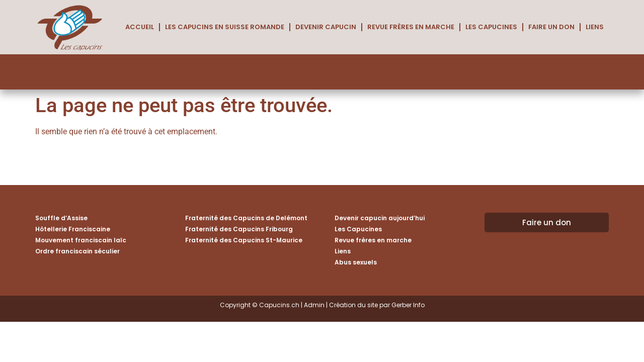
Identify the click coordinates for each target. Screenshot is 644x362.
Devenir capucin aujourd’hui (380, 218)
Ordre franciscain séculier (77, 251)
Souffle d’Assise (61, 218)
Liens (595, 27)
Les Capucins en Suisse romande (225, 27)
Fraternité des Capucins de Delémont (246, 218)
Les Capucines (491, 27)
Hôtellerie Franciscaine (73, 229)
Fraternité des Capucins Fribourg (239, 229)
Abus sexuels (356, 262)
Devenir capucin (326, 27)
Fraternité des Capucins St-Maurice (244, 240)
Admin (314, 305)
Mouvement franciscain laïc (81, 240)
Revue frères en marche (411, 27)
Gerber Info (408, 305)
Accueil (140, 27)
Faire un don (551, 27)
